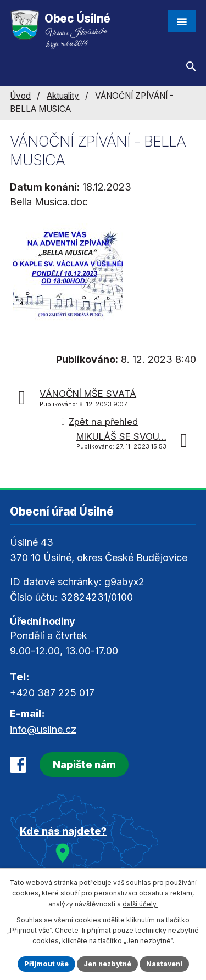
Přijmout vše (46, 964)
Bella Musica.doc (49, 202)
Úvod (20, 96)
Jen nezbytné (107, 964)
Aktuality (63, 96)
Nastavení (164, 964)
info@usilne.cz (43, 729)
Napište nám (84, 765)
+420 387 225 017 (52, 693)
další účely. (140, 904)
